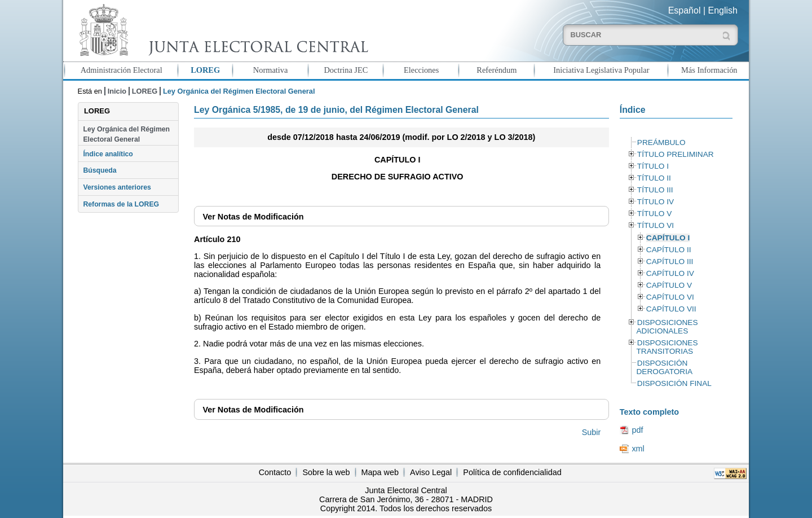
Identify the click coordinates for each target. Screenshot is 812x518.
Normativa (271, 70)
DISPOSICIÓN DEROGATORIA (664, 367)
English (723, 10)
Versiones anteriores (117, 187)
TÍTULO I (653, 166)
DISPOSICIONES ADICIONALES (667, 327)
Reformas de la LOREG (121, 204)
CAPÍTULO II (669, 250)
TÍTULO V (654, 214)
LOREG (205, 70)
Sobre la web (326, 472)
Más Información (709, 70)
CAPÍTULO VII (671, 309)
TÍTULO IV (656, 202)
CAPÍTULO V (669, 285)
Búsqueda (100, 170)
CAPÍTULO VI (670, 297)
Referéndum (497, 70)
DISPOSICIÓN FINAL (674, 383)
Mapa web (380, 472)
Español (685, 10)
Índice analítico (108, 154)
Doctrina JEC (346, 70)
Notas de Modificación (253, 217)
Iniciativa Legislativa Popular (601, 70)
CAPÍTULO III (670, 262)
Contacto (275, 472)
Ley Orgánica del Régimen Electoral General (126, 134)
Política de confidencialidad (512, 472)
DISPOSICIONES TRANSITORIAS (667, 347)
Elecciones (421, 70)
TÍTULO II (654, 178)
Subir (592, 432)
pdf (637, 430)
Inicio (117, 91)
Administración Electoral (122, 70)
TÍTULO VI (656, 225)
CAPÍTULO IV (670, 273)
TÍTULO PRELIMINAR (676, 154)
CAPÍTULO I (668, 238)
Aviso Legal (431, 472)
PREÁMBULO (661, 142)
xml (638, 449)
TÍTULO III (655, 190)
